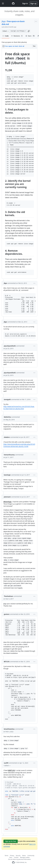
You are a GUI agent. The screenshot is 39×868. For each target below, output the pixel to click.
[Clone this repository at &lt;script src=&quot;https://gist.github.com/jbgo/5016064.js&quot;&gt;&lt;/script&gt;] (18, 31)
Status (24, 856)
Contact (16, 857)
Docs (11, 857)
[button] (29, 31)
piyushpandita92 (10, 346)
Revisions (17, 36)
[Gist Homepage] (13, 3)
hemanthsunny (9, 455)
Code (6, 36)
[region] (19, 164)
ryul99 (6, 763)
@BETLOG (11, 770)
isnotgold (7, 399)
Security (18, 856)
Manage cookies (25, 857)
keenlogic (7, 475)
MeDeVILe (7, 417)
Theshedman (8, 596)
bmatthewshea (9, 729)
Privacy (12, 856)
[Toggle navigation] (3, 4)
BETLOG (7, 662)
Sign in (25, 3)
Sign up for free (11, 841)
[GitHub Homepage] (13, 862)
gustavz (7, 614)
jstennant (7, 497)
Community (31, 856)
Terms (6, 856)
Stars (30, 36)
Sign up (33, 3)
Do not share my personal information (20, 859)
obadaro (7, 437)
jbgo (4, 21)
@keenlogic (7, 502)
